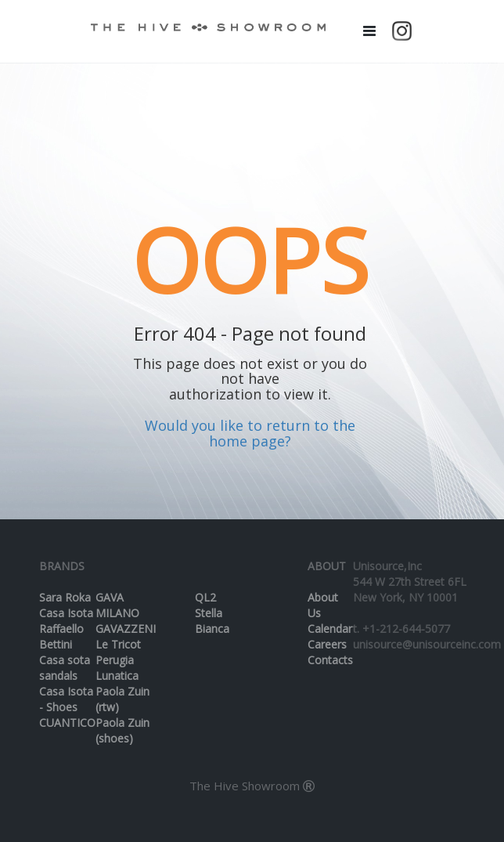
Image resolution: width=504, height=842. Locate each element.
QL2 (205, 597)
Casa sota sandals (65, 668)
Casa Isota (66, 613)
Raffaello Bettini (61, 636)
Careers (327, 644)
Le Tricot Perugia (118, 652)
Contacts (330, 660)
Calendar (330, 629)
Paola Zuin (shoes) (122, 730)
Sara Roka (65, 597)
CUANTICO (67, 723)
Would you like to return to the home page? (250, 433)
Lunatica (117, 676)
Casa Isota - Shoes (66, 699)
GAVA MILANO (117, 605)
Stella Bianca (212, 621)
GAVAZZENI (126, 629)
